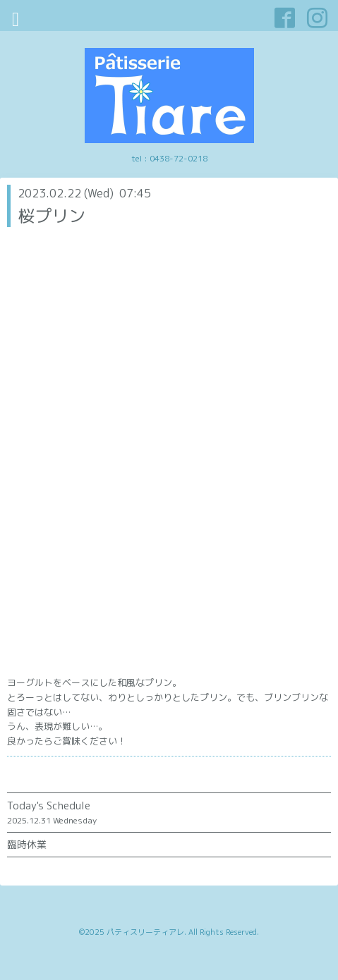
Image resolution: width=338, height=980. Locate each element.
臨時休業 (27, 844)
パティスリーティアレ (145, 932)
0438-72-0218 (179, 158)
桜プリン (52, 216)
